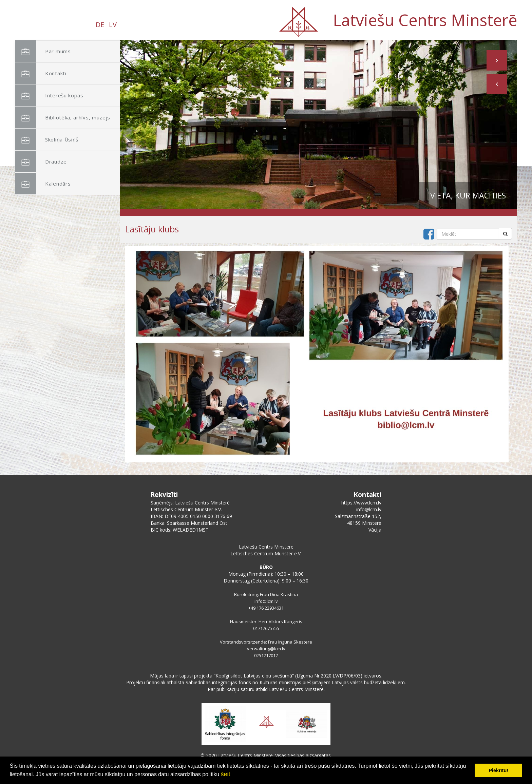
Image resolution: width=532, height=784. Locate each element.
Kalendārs (43, 184)
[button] (497, 84)
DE (100, 25)
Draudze (41, 162)
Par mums (43, 51)
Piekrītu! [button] (498, 770)
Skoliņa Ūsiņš (47, 140)
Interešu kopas (49, 95)
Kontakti (41, 73)
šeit (225, 774)
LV (113, 25)
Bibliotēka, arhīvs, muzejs (63, 118)
